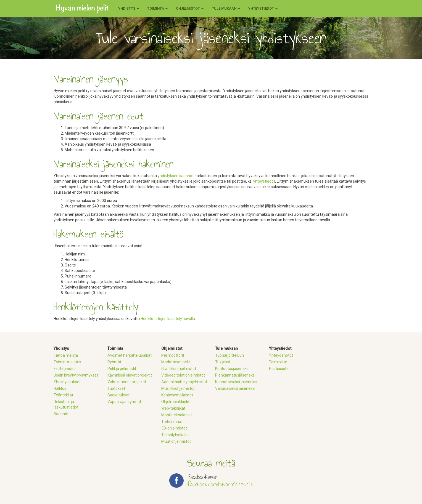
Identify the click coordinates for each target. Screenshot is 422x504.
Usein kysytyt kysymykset (76, 375)
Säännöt (61, 414)
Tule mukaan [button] (226, 8)
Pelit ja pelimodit (122, 369)
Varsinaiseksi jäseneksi (235, 388)
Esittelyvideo (65, 369)
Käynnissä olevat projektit (130, 375)
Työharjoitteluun (230, 355)
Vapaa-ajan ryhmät (124, 402)
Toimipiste (278, 362)
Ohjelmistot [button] (190, 8)
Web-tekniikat (173, 408)
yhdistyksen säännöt (176, 176)
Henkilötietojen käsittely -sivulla (168, 319)
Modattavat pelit (176, 362)
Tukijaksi (223, 362)
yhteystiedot (264, 181)
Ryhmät (114, 362)
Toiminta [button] (157, 8)
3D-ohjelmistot (174, 428)
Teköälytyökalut (175, 435)
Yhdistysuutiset (67, 382)
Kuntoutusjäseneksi (232, 369)
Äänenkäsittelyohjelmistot (184, 382)
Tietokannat (172, 422)
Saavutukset (118, 395)
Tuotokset (116, 388)
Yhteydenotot (281, 355)
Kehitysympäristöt (177, 395)
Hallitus (60, 388)
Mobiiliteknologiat (177, 415)
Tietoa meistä (66, 355)
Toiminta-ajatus (67, 362)
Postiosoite (279, 369)
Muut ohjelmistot (176, 441)
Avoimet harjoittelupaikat (130, 355)
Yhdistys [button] (129, 8)
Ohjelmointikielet (176, 402)
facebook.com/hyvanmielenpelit (220, 484)
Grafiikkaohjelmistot (179, 369)
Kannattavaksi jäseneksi (236, 382)
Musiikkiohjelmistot (178, 388)
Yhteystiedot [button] (263, 8)
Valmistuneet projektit (127, 382)
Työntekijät (63, 395)
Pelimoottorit (173, 355)
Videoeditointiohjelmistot (183, 375)
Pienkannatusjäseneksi (235, 375)
